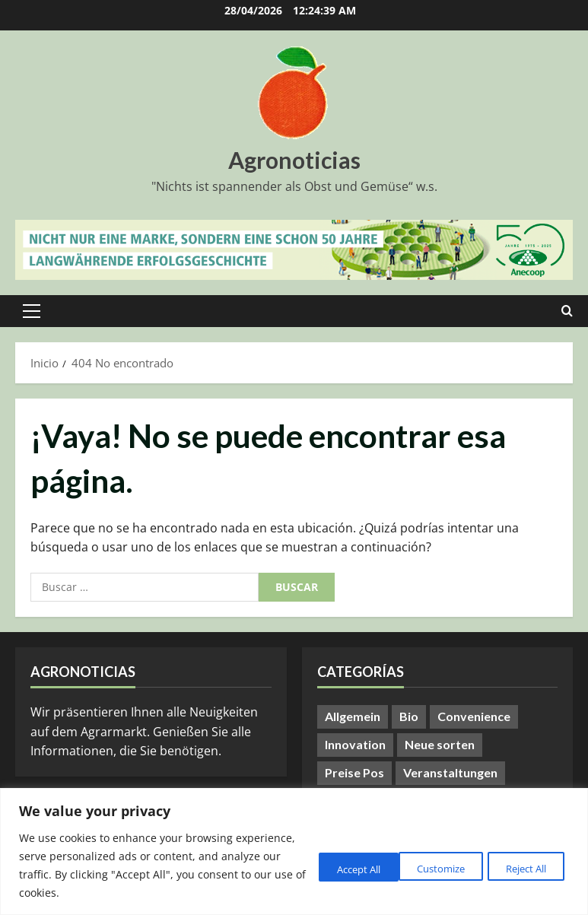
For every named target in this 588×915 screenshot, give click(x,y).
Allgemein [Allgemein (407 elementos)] (353, 716)
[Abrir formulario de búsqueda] (567, 311)
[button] (32, 311)
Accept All (522, 867)
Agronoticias (294, 160)
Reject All (423, 867)
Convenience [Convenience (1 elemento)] (474, 716)
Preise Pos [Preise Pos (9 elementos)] (354, 772)
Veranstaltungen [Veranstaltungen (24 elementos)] (450, 772)
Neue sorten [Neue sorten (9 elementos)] (440, 744)
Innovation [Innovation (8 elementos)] (355, 744)
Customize (323, 867)
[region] (294, 851)
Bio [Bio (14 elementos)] (409, 716)
